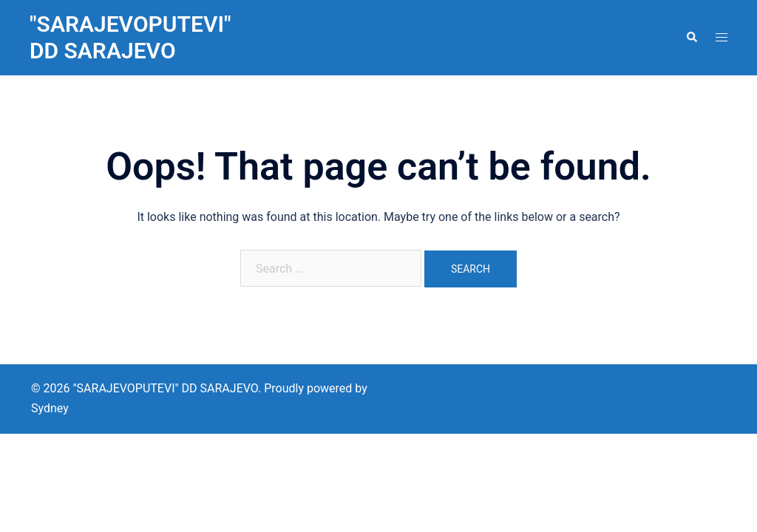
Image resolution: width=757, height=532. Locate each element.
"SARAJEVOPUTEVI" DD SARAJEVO (130, 37)
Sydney (50, 408)
